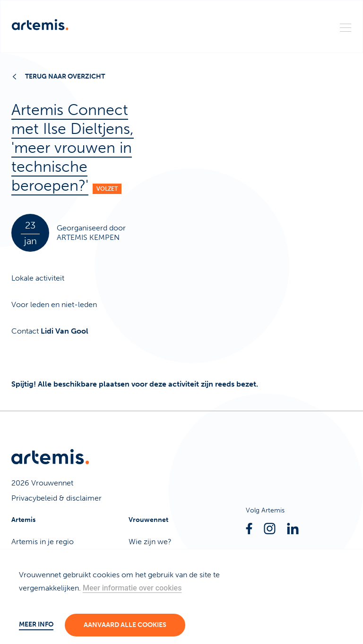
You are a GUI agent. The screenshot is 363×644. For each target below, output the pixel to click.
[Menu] (346, 27)
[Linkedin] (293, 529)
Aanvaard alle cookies (125, 625)
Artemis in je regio (43, 542)
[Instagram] (270, 529)
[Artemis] (40, 25)
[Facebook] (249, 529)
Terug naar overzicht (59, 76)
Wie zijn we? (150, 542)
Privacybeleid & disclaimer (56, 498)
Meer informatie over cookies (132, 588)
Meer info (36, 624)
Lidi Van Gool (65, 331)
